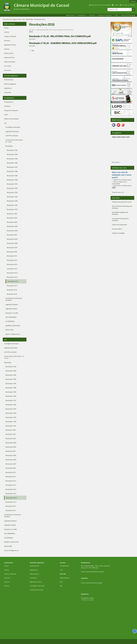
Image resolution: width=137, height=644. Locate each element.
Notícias (7, 582)
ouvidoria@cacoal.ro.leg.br (94, 583)
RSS (33, 51)
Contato (116, 5)
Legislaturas (34, 570)
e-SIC (61, 570)
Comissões (33, 578)
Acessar (133, 1)
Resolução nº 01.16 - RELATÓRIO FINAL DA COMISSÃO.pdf (60, 36)
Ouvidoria (92, 15)
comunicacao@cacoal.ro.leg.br (95, 571)
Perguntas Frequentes (105, 15)
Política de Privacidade (128, 15)
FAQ (61, 582)
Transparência (82, 15)
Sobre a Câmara (9, 24)
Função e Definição (10, 574)
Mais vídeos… (116, 162)
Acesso (6, 566)
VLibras (133, 5)
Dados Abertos (65, 578)
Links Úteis (116, 198)
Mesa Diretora (34, 574)
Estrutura (7, 578)
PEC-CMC (63, 574)
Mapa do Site (95, 5)
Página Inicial (70, 15)
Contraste (124, 5)
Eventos (7, 586)
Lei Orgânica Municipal (37, 586)
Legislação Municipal (36, 590)
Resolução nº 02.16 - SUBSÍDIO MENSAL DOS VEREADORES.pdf (63, 43)
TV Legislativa (117, 133)
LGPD (116, 15)
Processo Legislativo (11, 76)
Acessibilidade (106, 5)
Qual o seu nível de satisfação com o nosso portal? (122, 175)
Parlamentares (35, 566)
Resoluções (29, 19)
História (7, 570)
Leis (23, 19)
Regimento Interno (36, 582)
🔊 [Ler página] (135, 631)
